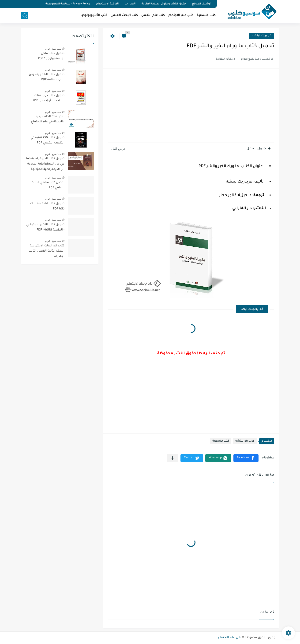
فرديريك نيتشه (262, 36)
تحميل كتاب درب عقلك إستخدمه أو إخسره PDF (49, 98)
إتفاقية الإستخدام (107, 4)
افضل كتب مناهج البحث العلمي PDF (48, 185)
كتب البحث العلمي (124, 15)
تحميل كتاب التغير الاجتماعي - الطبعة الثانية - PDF (45, 227)
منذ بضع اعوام (53, 49)
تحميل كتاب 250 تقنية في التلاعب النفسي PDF (47, 140)
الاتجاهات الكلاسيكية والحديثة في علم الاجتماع (48, 119)
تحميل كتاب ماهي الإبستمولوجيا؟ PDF (51, 56)
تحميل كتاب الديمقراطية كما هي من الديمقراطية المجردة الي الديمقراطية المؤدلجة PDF (45, 165)
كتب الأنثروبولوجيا (94, 15)
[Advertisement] (191, 106)
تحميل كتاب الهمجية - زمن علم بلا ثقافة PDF (47, 77)
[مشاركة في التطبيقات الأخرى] (172, 458)
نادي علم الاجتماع (230, 638)
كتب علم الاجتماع (181, 15)
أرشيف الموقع (201, 4)
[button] (246, 458)
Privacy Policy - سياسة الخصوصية (68, 4)
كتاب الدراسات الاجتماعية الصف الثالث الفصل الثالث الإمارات (47, 251)
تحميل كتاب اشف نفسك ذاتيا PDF (47, 206)
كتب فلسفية (206, 15)
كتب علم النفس (153, 15)
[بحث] (25, 16)
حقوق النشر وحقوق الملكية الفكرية (164, 4)
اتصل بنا (130, 4)
